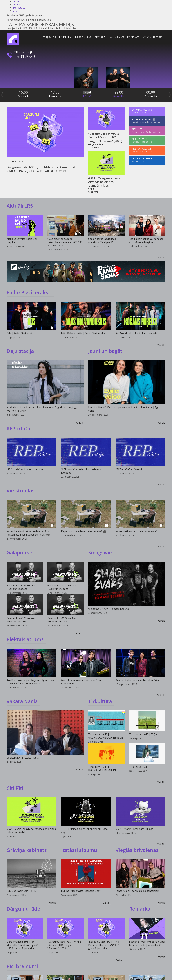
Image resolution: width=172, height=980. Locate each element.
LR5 (40, 28)
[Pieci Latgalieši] (147, 150)
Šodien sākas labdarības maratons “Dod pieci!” (102, 241)
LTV (15, 11)
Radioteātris (57, 28)
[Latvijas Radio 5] (147, 111)
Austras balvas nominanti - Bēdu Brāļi (137, 680)
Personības (83, 37)
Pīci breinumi (22, 966)
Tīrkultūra (100, 701)
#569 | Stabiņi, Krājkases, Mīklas (134, 829)
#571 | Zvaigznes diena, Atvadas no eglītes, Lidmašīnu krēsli (105, 182)
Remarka (140, 909)
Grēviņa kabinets (27, 850)
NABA (46, 28)
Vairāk (161, 257)
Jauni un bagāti (106, 351)
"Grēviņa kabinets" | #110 (21, 891)
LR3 (35, 28)
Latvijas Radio (14, 28)
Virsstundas (21, 490)
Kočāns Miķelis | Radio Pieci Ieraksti (136, 333)
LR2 (30, 28)
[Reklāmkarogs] (86, 271)
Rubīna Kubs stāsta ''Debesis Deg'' (81, 891)
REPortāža (87, 96)
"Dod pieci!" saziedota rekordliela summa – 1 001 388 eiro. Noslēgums (65, 242)
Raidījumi (66, 37)
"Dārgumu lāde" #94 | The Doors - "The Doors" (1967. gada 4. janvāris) (104, 945)
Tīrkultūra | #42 (139, 767)
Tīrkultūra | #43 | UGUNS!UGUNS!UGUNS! (102, 769)
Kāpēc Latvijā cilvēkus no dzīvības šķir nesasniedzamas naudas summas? (28, 533)
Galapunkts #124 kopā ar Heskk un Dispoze (62, 587)
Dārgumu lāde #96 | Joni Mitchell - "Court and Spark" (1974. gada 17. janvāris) (41, 169)
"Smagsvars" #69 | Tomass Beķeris (108, 609)
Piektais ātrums (25, 639)
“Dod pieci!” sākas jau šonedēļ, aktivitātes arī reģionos (146, 241)
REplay (16, 5)
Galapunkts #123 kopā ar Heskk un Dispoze (21, 620)
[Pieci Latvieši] (147, 141)
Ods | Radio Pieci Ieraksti (21, 333)
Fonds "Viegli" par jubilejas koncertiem (137, 891)
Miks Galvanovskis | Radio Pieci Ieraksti (84, 333)
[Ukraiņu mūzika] (147, 160)
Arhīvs (119, 37)
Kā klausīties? (153, 37)
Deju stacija (20, 351)
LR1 (25, 28)
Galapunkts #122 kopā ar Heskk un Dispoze (62, 620)
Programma (103, 37)
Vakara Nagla (22, 701)
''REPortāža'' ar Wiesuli (129, 469)
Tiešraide (50, 37)
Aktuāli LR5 (20, 206)
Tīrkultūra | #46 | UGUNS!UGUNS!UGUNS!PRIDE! (106, 736)
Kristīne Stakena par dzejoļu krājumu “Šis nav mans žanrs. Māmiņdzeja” (30, 682)
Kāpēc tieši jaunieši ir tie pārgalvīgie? (137, 531)
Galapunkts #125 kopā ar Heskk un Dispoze (21, 587)
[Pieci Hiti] (147, 131)
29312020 (25, 56)
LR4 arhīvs (70, 28)
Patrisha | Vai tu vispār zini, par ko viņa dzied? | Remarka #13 (147, 943)
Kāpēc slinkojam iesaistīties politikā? (82, 531)
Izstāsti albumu (79, 850)
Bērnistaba (19, 8)
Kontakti (133, 37)
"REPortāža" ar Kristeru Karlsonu (25, 469)
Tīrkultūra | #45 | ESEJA (143, 734)
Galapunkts (119, 96)
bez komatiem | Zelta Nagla (23, 758)
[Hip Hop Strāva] (147, 121)
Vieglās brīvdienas (137, 850)
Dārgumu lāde (23, 909)
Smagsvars (101, 552)
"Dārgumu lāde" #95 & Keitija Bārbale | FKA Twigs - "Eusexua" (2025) (105, 137)
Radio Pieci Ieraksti (29, 292)
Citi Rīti (15, 788)
